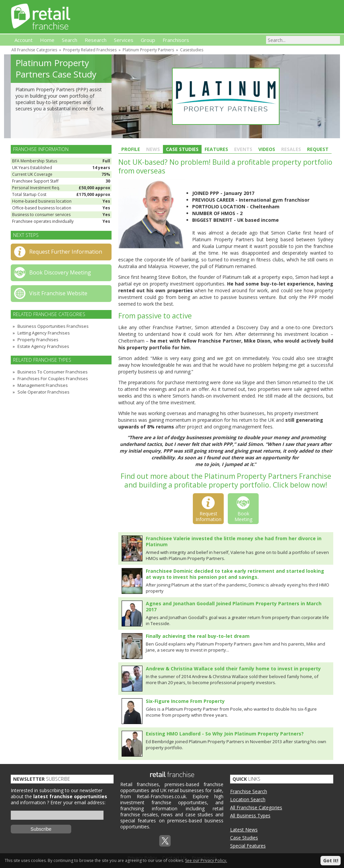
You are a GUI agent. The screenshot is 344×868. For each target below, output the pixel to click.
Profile (131, 149)
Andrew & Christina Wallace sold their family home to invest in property (233, 669)
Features (216, 149)
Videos (267, 149)
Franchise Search (249, 791)
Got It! (331, 860)
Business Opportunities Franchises (53, 326)
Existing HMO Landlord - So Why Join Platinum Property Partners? (225, 734)
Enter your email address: (78, 802)
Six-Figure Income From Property (185, 701)
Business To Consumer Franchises (53, 372)
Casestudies (192, 50)
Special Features (248, 846)
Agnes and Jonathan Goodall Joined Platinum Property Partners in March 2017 (234, 606)
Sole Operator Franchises (44, 392)
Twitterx (165, 841)
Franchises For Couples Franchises (53, 378)
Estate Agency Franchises (43, 346)
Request (318, 149)
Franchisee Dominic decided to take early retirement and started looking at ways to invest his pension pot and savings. (235, 574)
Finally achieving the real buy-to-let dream (198, 636)
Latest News (244, 830)
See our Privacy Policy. (206, 860)
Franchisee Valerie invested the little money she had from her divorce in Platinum (234, 541)
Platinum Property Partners (148, 50)
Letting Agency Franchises (44, 333)
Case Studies (182, 149)
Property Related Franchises (90, 50)
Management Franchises (43, 385)
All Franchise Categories (34, 50)
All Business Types (250, 815)
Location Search (248, 799)
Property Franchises (38, 340)
